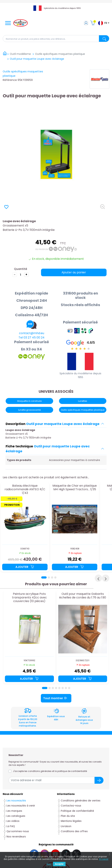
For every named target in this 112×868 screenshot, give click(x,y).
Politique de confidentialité (77, 811)
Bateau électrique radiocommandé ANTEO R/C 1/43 (25, 489)
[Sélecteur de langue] (104, 23)
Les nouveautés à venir (21, 806)
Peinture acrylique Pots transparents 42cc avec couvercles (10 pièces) (29, 597)
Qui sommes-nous (18, 831)
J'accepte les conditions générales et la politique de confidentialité (50, 771)
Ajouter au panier (74, 272)
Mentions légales (71, 821)
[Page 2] (49, 577)
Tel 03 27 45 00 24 (31, 337)
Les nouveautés (16, 801)
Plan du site (68, 816)
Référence (10, 80)
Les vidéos (13, 821)
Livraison (66, 826)
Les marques (14, 811)
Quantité (21, 269)
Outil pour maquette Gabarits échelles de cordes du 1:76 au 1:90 (83, 596)
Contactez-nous (71, 806)
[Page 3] (52, 577)
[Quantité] (21, 275)
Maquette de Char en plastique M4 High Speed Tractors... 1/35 (75, 488)
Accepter (59, 864)
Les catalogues (16, 816)
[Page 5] (59, 688)
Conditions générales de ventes (81, 801)
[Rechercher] (56, 39)
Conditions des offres (75, 831)
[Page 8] (69, 688)
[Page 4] (55, 577)
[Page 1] (44, 577)
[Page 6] (63, 688)
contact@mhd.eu (32, 333)
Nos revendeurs (16, 837)
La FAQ (11, 826)
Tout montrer (56, 698)
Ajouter (25, 567)
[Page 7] (66, 688)
